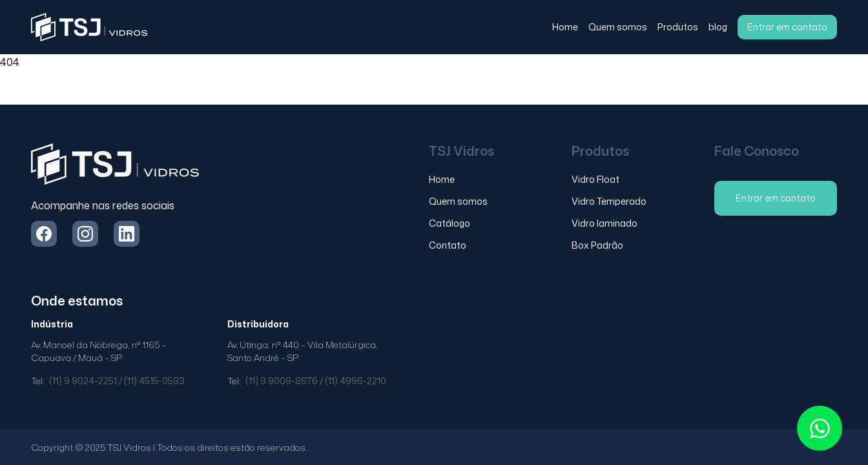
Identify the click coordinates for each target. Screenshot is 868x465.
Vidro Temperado (609, 201)
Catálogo (449, 223)
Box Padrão (597, 245)
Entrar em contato (787, 27)
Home (565, 27)
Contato (448, 245)
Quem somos (618, 27)
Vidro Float (595, 179)
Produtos (678, 27)
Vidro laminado (604, 223)
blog (718, 27)
